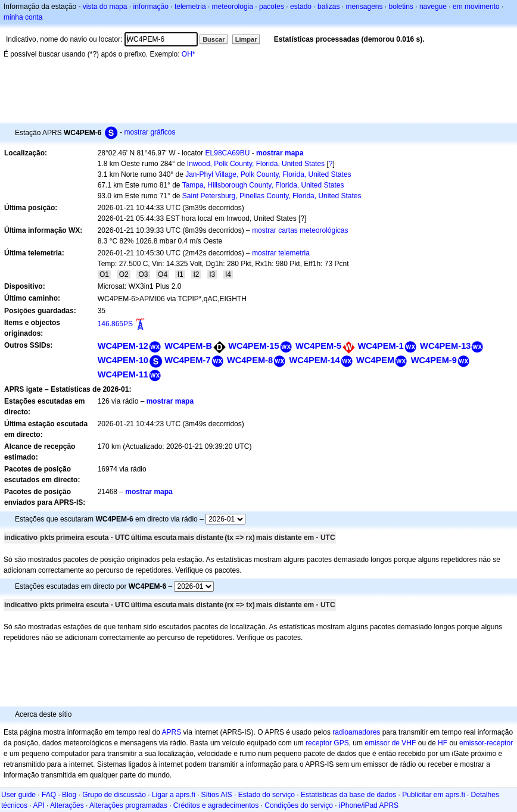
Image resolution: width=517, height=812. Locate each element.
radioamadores (356, 732)
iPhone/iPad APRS (369, 805)
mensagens (364, 7)
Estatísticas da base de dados (348, 795)
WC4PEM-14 (314, 360)
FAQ (49, 795)
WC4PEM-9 (434, 360)
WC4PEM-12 (123, 346)
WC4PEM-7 (187, 360)
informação (150, 7)
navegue (433, 7)
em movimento (476, 7)
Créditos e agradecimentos (216, 805)
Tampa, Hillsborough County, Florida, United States (263, 185)
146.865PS (115, 324)
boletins (401, 7)
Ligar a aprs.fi (174, 795)
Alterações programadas (128, 805)
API (38, 805)
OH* (189, 54)
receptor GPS (327, 743)
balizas (328, 7)
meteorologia (233, 7)
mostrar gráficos (150, 132)
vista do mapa (105, 7)
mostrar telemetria (281, 253)
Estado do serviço (267, 795)
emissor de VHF (390, 743)
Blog (69, 795)
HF (443, 743)
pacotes (272, 7)
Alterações (67, 805)
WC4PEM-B (188, 346)
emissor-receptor (486, 743)
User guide (18, 795)
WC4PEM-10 (123, 360)
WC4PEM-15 (253, 346)
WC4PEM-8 (250, 360)
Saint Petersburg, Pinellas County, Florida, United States (272, 196)
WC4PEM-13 (445, 346)
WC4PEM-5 (318, 346)
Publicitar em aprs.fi (433, 795)
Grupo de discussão (114, 795)
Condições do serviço (299, 805)
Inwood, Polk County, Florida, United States (256, 164)
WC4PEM (375, 360)
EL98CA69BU (228, 153)
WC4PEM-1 (381, 346)
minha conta (23, 17)
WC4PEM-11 (123, 374)
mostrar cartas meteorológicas (300, 230)
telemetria (190, 7)
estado (301, 7)
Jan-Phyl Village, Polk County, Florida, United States (268, 174)
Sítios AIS (217, 795)
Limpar (246, 39)
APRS (171, 732)
